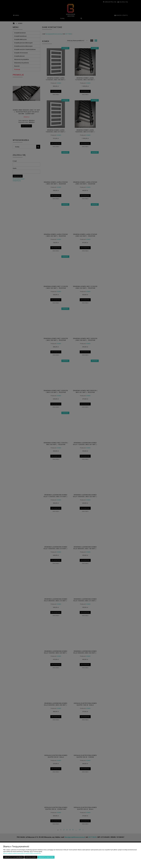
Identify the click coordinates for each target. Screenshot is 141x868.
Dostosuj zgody (31, 857)
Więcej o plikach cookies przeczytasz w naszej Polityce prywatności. (22, 853)
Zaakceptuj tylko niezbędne (14, 857)
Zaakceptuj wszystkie (46, 857)
